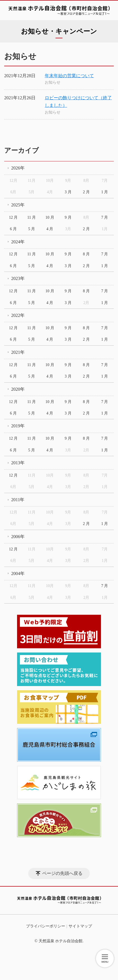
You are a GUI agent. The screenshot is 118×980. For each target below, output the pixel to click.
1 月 (105, 192)
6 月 (13, 229)
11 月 (31, 217)
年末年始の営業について (69, 76)
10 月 (50, 217)
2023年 (18, 278)
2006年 (18, 537)
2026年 (18, 168)
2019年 (18, 426)
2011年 (18, 500)
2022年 (18, 315)
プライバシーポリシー (46, 926)
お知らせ (53, 82)
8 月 (87, 254)
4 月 (50, 229)
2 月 (87, 192)
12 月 (13, 217)
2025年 (18, 205)
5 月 (32, 229)
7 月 (105, 217)
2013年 (18, 463)
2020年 (18, 389)
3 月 (68, 192)
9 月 (68, 217)
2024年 (18, 242)
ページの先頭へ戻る (62, 873)
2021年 (18, 352)
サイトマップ (80, 926)
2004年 (18, 573)
